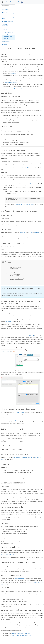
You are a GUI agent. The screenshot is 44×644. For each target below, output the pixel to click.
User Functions (8, 322)
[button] (6, 10)
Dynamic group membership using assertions (21, 633)
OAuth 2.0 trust (37, 232)
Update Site (31, 184)
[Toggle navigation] (3, 2)
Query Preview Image (17, 458)
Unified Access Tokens (24, 223)
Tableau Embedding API (12, 2)
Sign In (38, 182)
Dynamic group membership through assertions (20, 88)
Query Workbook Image (27, 458)
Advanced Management (19, 579)
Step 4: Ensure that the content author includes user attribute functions (29, 420)
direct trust (30, 232)
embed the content (20, 412)
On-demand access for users (11, 83)
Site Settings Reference (27, 168)
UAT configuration (36, 223)
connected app (22, 232)
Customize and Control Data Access (8, 37)
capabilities (26, 566)
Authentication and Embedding (7, 29)
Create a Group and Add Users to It (8, 554)
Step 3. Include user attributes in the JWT (25, 336)
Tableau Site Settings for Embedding (8, 33)
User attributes (13, 73)
